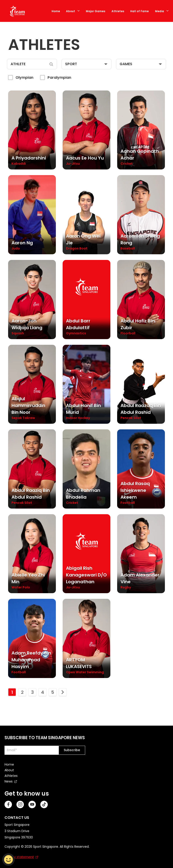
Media (159, 11)
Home (56, 11)
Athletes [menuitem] (11, 775)
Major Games (96, 11)
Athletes (118, 11)
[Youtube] (32, 804)
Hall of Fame (139, 11)
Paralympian (59, 78)
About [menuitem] (9, 769)
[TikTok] (44, 804)
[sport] (86, 64)
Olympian (24, 78)
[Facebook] (8, 804)
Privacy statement (19, 856)
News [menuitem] (9, 780)
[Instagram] (20, 804)
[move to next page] (63, 691)
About (71, 11)
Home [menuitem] (9, 764)
